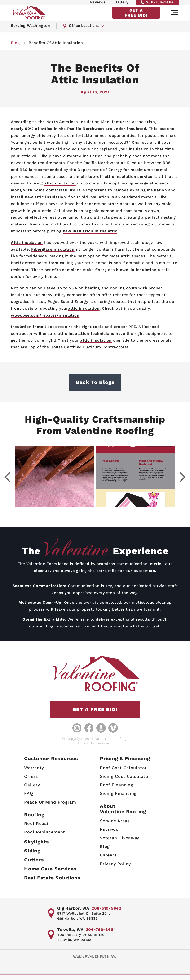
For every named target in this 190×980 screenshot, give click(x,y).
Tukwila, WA (70, 929)
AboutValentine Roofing (123, 809)
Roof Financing (117, 785)
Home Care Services (50, 869)
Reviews (98, 4)
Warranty (34, 768)
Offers (31, 776)
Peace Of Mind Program (50, 802)
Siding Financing (118, 793)
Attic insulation (27, 242)
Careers (108, 855)
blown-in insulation (136, 270)
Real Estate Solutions (52, 878)
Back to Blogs (95, 382)
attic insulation (60, 183)
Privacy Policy (115, 864)
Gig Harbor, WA (73, 908)
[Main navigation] (174, 17)
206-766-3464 (157, 4)
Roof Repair (37, 823)
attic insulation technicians (86, 334)
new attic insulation (45, 197)
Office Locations (85, 31)
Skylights (36, 842)
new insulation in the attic (90, 231)
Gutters (34, 860)
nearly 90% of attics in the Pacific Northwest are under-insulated (79, 129)
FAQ (29, 793)
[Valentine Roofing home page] (30, 17)
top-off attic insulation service (120, 177)
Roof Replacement (45, 832)
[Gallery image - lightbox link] (55, 477)
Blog (105, 846)
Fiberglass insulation (53, 249)
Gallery (121, 4)
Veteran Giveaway (119, 838)
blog (15, 43)
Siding (32, 851)
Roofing (34, 815)
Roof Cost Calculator (123, 768)
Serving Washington (31, 31)
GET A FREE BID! (136, 17)
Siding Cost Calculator (125, 776)
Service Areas (115, 821)
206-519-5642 (106, 908)
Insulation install (29, 327)
